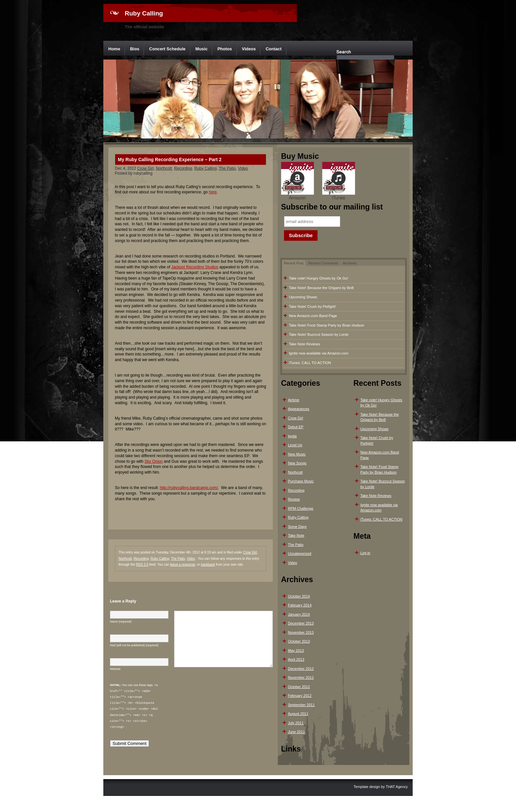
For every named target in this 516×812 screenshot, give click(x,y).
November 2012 (301, 677)
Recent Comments (323, 263)
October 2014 (299, 596)
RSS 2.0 (142, 565)
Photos (225, 49)
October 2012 (299, 687)
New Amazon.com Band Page (313, 316)
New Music (297, 454)
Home (114, 49)
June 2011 (296, 732)
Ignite (292, 436)
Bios (135, 49)
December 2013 (301, 623)
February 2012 (300, 696)
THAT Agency (397, 786)
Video (243, 168)
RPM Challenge (301, 508)
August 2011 (298, 714)
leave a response (183, 565)
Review (294, 499)
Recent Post (294, 263)
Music (202, 49)
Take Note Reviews (304, 344)
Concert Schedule (167, 49)
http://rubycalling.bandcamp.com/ (189, 488)
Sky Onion (154, 461)
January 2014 (299, 614)
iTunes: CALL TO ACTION (310, 363)
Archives (350, 263)
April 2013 (296, 659)
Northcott (164, 168)
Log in (365, 553)
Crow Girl (145, 168)
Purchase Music (301, 481)
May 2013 (296, 651)
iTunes (339, 182)
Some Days (297, 527)
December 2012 (301, 669)
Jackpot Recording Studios (195, 267)
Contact (273, 49)
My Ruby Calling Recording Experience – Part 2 (170, 160)
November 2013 (301, 632)
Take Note (296, 535)
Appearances (299, 409)
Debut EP (296, 427)
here (213, 192)
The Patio (227, 168)
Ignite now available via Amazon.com (319, 353)
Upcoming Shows (303, 297)
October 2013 (299, 641)
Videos (249, 49)
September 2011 (301, 705)
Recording (183, 168)
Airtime (294, 400)
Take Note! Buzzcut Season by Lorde (319, 334)
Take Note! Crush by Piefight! (312, 307)
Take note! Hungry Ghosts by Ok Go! (319, 278)
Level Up (295, 445)
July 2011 (296, 723)
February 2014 (300, 605)
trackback (208, 565)
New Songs (297, 463)
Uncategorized (300, 554)
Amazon (297, 182)
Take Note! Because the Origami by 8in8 (321, 288)
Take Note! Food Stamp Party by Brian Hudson (327, 325)
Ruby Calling (144, 13)
